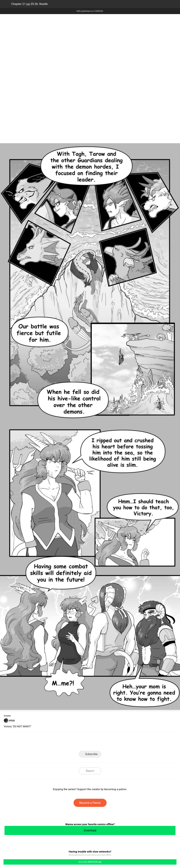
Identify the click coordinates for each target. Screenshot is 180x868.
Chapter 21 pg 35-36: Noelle (29, 4)
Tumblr (103, 742)
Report (90, 771)
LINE (65, 742)
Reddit (115, 742)
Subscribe (91, 754)
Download (90, 830)
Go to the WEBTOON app (90, 862)
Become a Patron (90, 803)
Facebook (77, 742)
